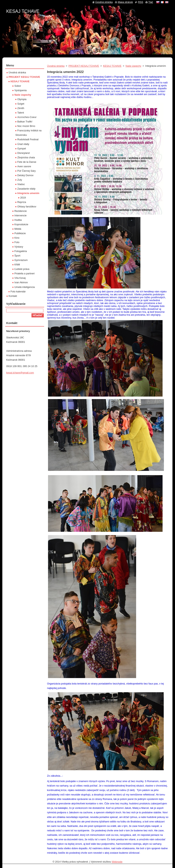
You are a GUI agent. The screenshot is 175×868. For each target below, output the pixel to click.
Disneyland (23, 153)
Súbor (18, 86)
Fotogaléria (21, 251)
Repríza (22, 202)
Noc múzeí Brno (26, 126)
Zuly (20, 180)
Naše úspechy (133, 66)
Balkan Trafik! (25, 122)
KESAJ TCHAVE (112, 66)
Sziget (21, 104)
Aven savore (24, 166)
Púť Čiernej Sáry (26, 171)
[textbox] (108, 253)
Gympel (22, 149)
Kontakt (13, 296)
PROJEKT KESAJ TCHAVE (84, 66)
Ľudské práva (22, 269)
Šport (17, 256)
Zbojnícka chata (26, 157)
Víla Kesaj (20, 278)
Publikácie (20, 233)
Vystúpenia (21, 90)
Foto (17, 242)
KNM (17, 265)
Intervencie (21, 215)
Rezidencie (21, 211)
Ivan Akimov (21, 282)
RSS (141, 2)
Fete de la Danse (27, 162)
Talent (21, 113)
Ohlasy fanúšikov (27, 207)
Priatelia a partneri (24, 273)
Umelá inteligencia (25, 287)
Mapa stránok (125, 2)
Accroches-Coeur (27, 117)
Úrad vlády (23, 144)
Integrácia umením (28, 193)
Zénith (21, 108)
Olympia (22, 99)
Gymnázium (21, 260)
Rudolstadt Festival (28, 139)
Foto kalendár (18, 291)
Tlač (151, 2)
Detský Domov (25, 175)
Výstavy (19, 247)
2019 (23, 198)
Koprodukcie (21, 224)
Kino (17, 238)
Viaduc (21, 184)
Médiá (18, 229)
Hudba (18, 220)
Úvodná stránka (56, 66)
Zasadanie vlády (26, 189)
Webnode (117, 862)
